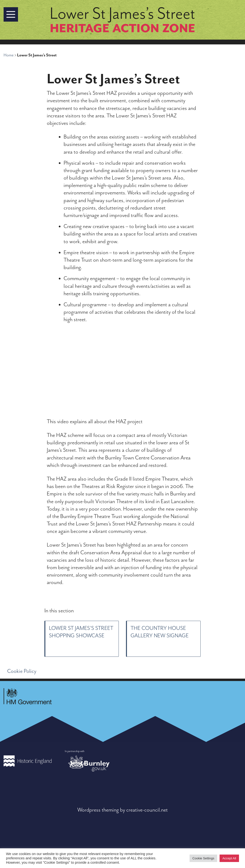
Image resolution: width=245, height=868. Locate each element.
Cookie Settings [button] (203, 858)
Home (9, 55)
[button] (11, 14)
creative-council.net (147, 810)
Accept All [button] (229, 858)
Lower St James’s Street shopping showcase (81, 632)
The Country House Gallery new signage (160, 632)
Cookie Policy (22, 671)
